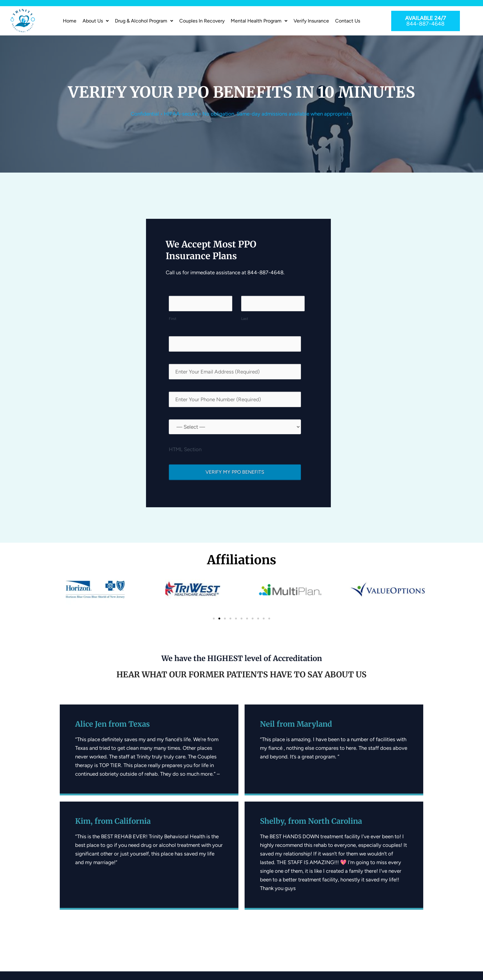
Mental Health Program (259, 21)
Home (70, 21)
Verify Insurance (311, 21)
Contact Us (348, 21)
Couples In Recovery (202, 21)
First (173, 319)
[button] (96, 21)
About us (96, 21)
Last (245, 319)
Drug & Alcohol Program (144, 21)
